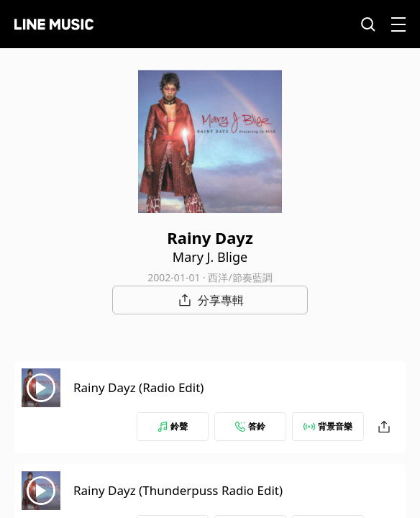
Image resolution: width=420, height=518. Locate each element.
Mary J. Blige (210, 257)
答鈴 (250, 426)
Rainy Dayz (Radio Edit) (138, 387)
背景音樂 (328, 426)
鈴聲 (173, 426)
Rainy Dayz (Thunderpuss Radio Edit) (178, 490)
